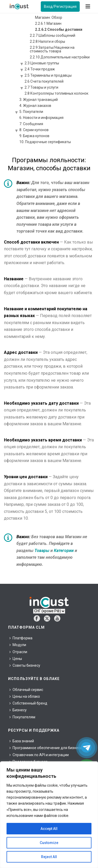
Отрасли (18, 652)
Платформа (21, 638)
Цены (16, 659)
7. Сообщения (31, 124)
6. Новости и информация (41, 118)
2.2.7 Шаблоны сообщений (53, 35)
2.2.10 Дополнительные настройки (60, 57)
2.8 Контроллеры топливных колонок (56, 93)
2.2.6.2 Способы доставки (59, 29)
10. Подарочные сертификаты (45, 142)
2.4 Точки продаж (40, 69)
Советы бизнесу (25, 665)
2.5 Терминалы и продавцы (48, 75)
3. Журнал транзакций (39, 100)
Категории (64, 551)
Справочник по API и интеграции (39, 755)
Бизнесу (18, 710)
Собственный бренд (28, 703)
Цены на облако (25, 696)
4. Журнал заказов (35, 106)
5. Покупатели (31, 112)
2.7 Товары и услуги (41, 87)
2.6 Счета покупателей (44, 81)
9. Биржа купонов (34, 136)
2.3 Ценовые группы (42, 63)
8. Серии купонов (34, 130)
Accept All (49, 829)
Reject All (49, 857)
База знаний (22, 741)
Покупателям (22, 717)
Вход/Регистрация (60, 7)
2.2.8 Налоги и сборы (47, 41)
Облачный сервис (26, 690)
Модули (18, 645)
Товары (42, 551)
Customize (49, 843)
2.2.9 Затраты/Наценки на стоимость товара (52, 49)
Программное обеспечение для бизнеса (46, 748)
